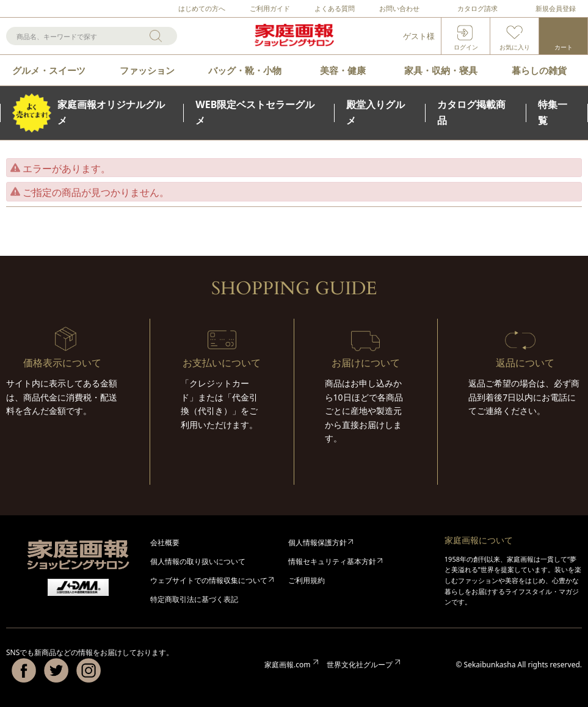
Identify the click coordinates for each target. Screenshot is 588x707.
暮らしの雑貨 (539, 70)
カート (564, 47)
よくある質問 (335, 8)
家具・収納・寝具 (441, 70)
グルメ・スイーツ (49, 70)
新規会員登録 (556, 8)
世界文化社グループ (360, 665)
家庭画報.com (287, 665)
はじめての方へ (202, 8)
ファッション (147, 70)
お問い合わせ (399, 8)
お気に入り (515, 47)
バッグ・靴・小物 (245, 70)
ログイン (466, 47)
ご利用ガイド (270, 8)
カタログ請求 (477, 8)
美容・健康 (343, 70)
